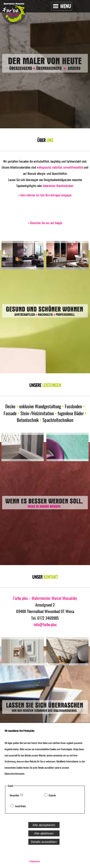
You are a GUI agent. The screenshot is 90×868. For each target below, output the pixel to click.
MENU (62, 6)
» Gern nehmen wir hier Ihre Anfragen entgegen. (45, 195)
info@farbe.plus (45, 624)
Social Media (20, 806)
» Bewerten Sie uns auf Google (45, 223)
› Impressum (33, 861)
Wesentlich (14, 795)
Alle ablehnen (44, 833)
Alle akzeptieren (44, 825)
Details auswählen (44, 842)
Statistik (52, 795)
